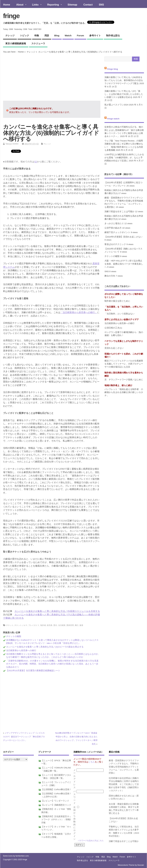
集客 (81, 625)
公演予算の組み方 (113, 228)
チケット (10, 625)
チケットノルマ (21, 625)
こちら (92, 762)
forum (80, 35)
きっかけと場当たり (114, 223)
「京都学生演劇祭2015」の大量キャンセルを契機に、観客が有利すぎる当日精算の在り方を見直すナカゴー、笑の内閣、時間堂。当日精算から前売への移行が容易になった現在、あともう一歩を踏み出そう (52, 664)
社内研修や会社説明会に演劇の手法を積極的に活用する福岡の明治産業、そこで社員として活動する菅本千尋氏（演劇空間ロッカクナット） (124, 784)
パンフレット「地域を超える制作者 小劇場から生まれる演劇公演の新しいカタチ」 (124, 392)
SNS (101, 5)
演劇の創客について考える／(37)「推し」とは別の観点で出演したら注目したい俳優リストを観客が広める (124, 94)
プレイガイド (34, 625)
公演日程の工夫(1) (113, 328)
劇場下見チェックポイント (117, 232)
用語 (47, 35)
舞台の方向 (110, 276)
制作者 (43, 625)
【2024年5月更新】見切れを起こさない (123, 237)
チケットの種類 (14, 636)
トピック (24, 35)
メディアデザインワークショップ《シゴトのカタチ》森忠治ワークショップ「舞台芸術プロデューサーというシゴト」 (24, 737)
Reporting (53, 5)
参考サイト (95, 35)
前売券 (50, 625)
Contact (88, 5)
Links (35, 5)
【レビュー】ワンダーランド (55, 801)
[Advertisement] (52, 77)
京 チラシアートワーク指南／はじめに (124, 380)
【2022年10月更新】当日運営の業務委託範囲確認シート (33, 671)
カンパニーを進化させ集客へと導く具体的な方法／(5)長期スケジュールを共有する (57, 611)
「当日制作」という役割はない (119, 314)
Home (7, 5)
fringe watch (113, 119)
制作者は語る (113, 35)
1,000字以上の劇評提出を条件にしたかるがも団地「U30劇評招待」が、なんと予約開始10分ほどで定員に (124, 158)
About (20, 5)
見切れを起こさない (114, 348)
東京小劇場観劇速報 (16, 43)
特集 (37, 35)
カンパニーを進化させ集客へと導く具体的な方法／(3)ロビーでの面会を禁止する (45, 647)
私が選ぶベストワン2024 (116, 105)
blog (57, 35)
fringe (11, 16)
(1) (36, 162)
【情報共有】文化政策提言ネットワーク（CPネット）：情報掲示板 (57, 820)
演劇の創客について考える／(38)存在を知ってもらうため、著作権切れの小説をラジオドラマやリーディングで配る (124, 80)
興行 (77, 625)
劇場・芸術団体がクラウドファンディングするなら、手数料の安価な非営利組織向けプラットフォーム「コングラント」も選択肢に (124, 767)
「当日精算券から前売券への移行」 (79, 312)
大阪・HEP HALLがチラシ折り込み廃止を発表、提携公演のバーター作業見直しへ (124, 264)
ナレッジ (10, 35)
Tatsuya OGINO (12, 144)
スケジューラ (38, 43)
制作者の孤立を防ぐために (117, 301)
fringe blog (113, 69)
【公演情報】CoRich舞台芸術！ (56, 789)
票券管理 (70, 625)
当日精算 (62, 625)
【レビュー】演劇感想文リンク (56, 805)
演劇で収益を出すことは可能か (119, 212)
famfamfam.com (22, 856)
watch (68, 35)
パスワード (74, 797)
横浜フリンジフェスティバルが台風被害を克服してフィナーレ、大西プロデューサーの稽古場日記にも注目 (124, 364)
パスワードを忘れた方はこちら (91, 841)
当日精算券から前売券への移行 (21, 651)
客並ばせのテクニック (115, 244)
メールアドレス (74, 779)
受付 (55, 625)
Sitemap (72, 5)
